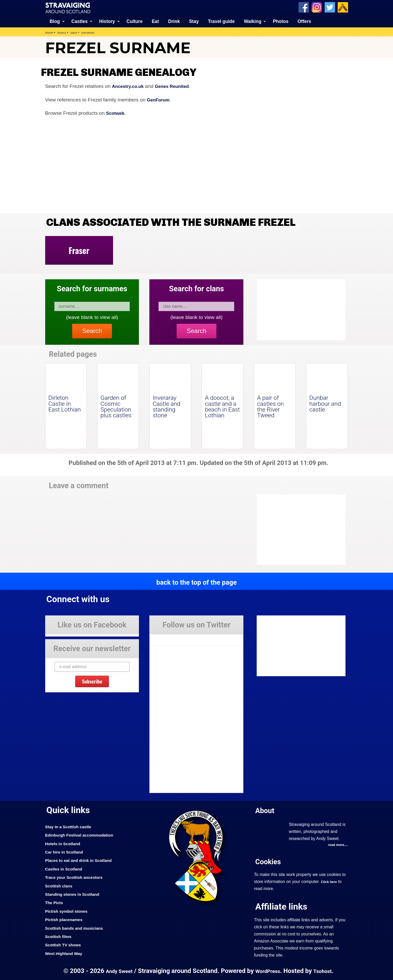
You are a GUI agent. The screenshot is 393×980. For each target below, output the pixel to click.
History (107, 21)
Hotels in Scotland (65, 843)
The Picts (55, 902)
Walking (253, 21)
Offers (304, 21)
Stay (194, 21)
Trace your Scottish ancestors (77, 877)
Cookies (270, 861)
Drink (174, 21)
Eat (155, 21)
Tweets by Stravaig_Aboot (173, 638)
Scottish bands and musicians (78, 928)
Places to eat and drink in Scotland (83, 860)
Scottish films (60, 936)
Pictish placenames (66, 919)
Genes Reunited (178, 86)
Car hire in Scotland (66, 851)
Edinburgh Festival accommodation (83, 835)
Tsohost (326, 970)
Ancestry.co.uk (130, 86)
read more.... (337, 845)
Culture (134, 21)
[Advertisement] (298, 529)
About (266, 810)
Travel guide (221, 21)
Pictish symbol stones (69, 911)
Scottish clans (60, 885)
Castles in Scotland (66, 868)
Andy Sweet (116, 970)
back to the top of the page (196, 582)
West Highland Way (66, 953)
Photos (281, 21)
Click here (330, 882)
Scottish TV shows (65, 945)
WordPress (268, 970)
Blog (55, 21)
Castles (80, 21)
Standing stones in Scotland (75, 894)
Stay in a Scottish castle (71, 826)
